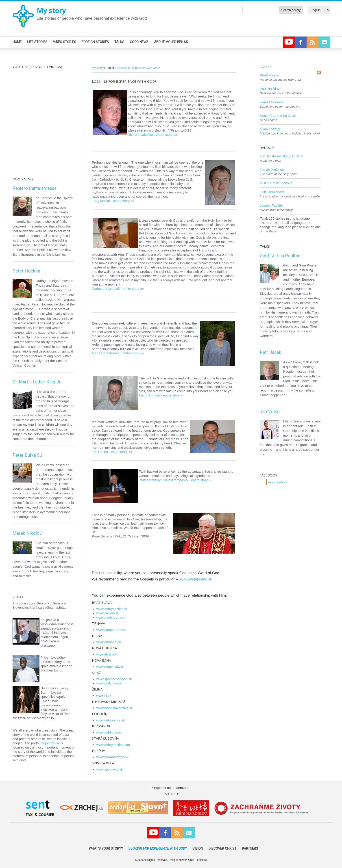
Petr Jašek (270, 352)
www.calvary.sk (108, 613)
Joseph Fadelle (271, 205)
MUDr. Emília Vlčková (276, 183)
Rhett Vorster (270, 75)
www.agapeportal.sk (111, 630)
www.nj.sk (104, 696)
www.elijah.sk (106, 654)
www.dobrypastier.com (113, 745)
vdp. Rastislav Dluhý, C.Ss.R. (282, 156)
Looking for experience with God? (139, 68)
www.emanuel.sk (109, 642)
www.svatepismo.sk (196, 579)
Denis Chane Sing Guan (278, 116)
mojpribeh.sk (50, 743)
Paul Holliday (270, 89)
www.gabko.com (108, 732)
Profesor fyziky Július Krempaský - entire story (173, 480)
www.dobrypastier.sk (112, 609)
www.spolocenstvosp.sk (114, 679)
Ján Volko (270, 411)
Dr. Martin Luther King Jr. (37, 382)
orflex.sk (202, 860)
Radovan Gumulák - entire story (116, 289)
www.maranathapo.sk (112, 757)
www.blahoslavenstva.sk (114, 708)
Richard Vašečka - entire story (150, 135)
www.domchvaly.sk (110, 667)
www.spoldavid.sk (109, 769)
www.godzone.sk (109, 683)
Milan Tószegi (270, 129)
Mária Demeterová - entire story (116, 353)
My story (51, 10)
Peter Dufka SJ (27, 455)
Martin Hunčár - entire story (159, 395)
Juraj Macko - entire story (111, 201)
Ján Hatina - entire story (110, 452)
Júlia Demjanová (272, 192)
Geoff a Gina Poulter (280, 255)
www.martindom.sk (110, 617)
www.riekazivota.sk (110, 720)
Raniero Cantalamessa (35, 188)
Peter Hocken (26, 271)
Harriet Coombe (272, 102)
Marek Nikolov (27, 533)
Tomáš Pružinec (272, 170)
